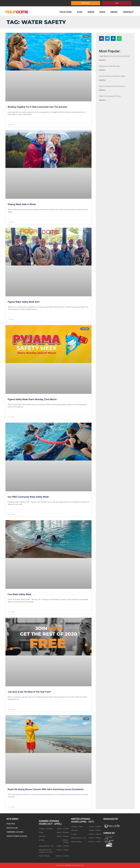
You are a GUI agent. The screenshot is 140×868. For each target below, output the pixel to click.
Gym (80, 12)
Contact (128, 12)
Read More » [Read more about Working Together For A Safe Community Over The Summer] (12, 120)
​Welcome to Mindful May (109, 66)
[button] (101, 38)
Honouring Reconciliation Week (112, 76)
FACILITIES (11, 824)
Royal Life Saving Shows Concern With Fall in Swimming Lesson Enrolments (46, 789)
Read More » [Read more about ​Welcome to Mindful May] (103, 70)
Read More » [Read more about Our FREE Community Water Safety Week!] (12, 509)
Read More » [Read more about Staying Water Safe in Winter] (12, 217)
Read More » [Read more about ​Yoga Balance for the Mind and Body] (103, 60)
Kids (102, 12)
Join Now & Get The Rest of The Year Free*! (29, 692)
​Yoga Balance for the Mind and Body (114, 56)
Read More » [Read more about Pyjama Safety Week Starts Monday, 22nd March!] (12, 412)
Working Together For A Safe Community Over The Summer (37, 107)
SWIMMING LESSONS (15, 832)
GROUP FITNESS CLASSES (17, 836)
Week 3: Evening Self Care (110, 96)
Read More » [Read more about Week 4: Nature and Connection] (103, 90)
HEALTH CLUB (12, 828)
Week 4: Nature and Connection (112, 86)
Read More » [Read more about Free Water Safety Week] (12, 607)
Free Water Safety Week (19, 594)
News (114, 12)
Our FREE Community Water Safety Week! (28, 497)
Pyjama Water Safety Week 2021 (24, 302)
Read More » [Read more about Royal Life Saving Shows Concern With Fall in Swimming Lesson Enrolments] (12, 802)
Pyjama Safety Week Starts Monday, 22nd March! (32, 399)
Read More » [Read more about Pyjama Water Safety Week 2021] (12, 315)
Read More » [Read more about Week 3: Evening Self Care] (103, 100)
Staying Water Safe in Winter (22, 204)
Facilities (66, 12)
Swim (91, 12)
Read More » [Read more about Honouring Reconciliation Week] (103, 80)
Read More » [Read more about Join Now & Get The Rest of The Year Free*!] (12, 704)
